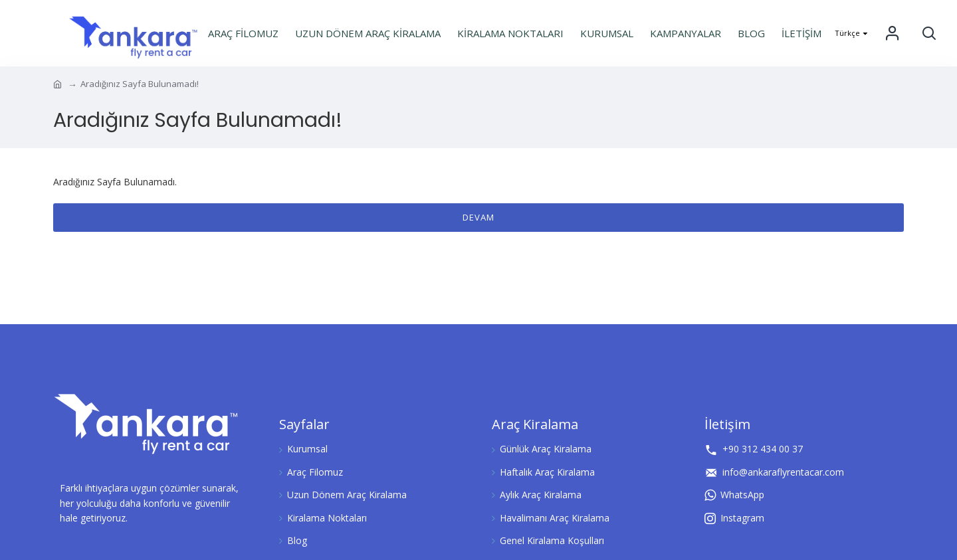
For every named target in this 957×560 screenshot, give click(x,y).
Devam (478, 217)
